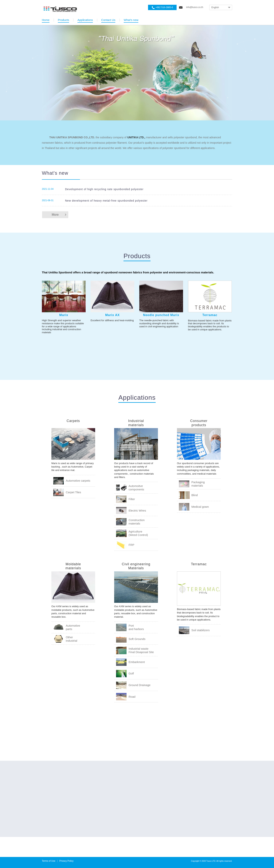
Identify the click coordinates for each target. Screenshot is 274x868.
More (55, 215)
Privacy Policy (67, 861)
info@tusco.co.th (195, 7)
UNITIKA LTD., (136, 137)
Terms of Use (49, 861)
